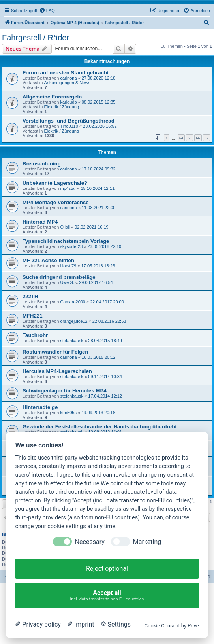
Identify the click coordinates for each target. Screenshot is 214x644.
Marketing (147, 542)
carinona (68, 78)
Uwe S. (67, 282)
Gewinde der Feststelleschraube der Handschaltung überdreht (100, 427)
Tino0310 (69, 126)
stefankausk (72, 341)
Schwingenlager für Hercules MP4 (65, 391)
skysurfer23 (71, 246)
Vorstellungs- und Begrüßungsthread (69, 121)
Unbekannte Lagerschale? (55, 183)
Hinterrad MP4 (40, 222)
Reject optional (107, 569)
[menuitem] (47, 11)
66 (198, 138)
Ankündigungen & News (67, 83)
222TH (30, 296)
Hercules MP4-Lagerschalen (57, 371)
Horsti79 (68, 266)
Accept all (107, 596)
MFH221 (33, 316)
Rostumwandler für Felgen (55, 352)
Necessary (90, 542)
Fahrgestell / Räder (36, 38)
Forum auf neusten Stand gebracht (66, 73)
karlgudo (68, 102)
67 (206, 138)
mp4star (68, 188)
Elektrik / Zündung (61, 107)
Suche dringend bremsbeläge (59, 277)
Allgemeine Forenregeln (52, 97)
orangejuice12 (74, 321)
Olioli (65, 227)
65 (190, 138)
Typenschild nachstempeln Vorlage (66, 241)
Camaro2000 (73, 302)
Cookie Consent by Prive (172, 626)
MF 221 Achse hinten (48, 260)
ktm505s (68, 413)
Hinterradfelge (40, 407)
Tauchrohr (35, 335)
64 (181, 138)
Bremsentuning (42, 164)
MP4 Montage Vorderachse (56, 202)
